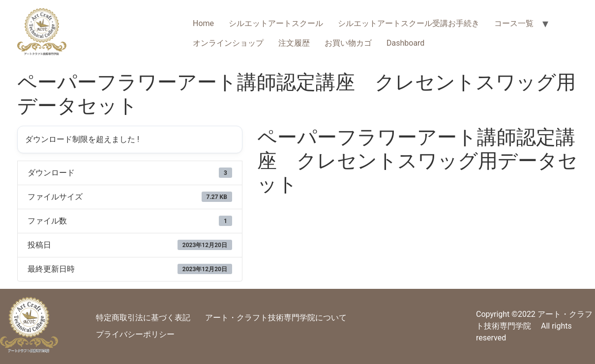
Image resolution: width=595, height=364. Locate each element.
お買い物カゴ (348, 43)
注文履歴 (294, 43)
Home (203, 23)
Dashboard (405, 43)
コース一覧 (514, 23)
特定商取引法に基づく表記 (143, 318)
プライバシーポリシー (135, 334)
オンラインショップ (228, 43)
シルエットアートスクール (276, 23)
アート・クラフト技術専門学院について (276, 318)
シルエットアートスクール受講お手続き (409, 23)
